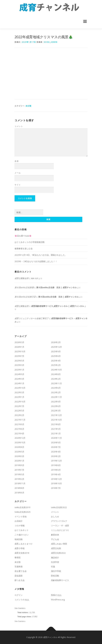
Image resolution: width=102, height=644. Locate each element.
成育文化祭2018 (22, 553)
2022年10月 (20, 402)
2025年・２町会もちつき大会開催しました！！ (36, 261)
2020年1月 (19, 461)
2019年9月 (19, 465)
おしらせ (55, 517)
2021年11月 (20, 420)
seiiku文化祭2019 (22, 507)
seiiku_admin (51, 42)
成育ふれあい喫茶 (59, 544)
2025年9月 (56, 351)
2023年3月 (19, 392)
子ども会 (55, 539)
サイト (18, 185)
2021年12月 (56, 415)
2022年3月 (56, 411)
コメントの (22, 600)
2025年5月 (19, 361)
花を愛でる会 (21, 571)
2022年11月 (56, 397)
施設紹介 (55, 557)
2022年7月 (19, 406)
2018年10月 (56, 483)
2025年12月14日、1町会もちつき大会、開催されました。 (41, 255)
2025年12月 (56, 347)
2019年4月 (56, 474)
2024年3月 (19, 379)
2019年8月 (56, 465)
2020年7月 (56, 447)
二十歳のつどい (22, 535)
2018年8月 (19, 488)
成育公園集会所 (22, 278)
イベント (55, 512)
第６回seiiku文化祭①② (25, 297)
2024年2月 (56, 379)
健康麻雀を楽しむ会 (24, 248)
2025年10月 (20, 351)
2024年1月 (19, 383)
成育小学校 (20, 548)
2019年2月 (19, 479)
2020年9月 (56, 442)
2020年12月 (20, 438)
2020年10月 (20, 442)
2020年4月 (56, 452)
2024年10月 (56, 370)
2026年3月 (19, 342)
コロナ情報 (20, 526)
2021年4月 (19, 433)
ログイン (19, 595)
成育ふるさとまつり (24, 544)
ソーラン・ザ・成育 (60, 526)
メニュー (85, 21)
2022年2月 (19, 415)
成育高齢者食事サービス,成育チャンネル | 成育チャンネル (58, 306)
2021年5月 (56, 429)
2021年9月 (19, 424)
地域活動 (19, 539)
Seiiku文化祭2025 (22, 512)
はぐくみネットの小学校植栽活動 (30, 242)
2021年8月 (56, 424)
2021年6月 (19, 429)
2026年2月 (56, 342)
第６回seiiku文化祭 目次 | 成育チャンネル (56, 287)
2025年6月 (56, 356)
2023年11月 (56, 383)
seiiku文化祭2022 (59, 507)
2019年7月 (19, 470)
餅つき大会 (20, 580)
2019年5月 (19, 474)
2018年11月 (20, 483)
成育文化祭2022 (58, 553)
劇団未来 (55, 535)
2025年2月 (56, 365)
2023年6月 (56, 388)
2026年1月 (19, 347)
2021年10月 (56, 420)
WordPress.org (58, 600)
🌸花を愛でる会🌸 (23, 236)
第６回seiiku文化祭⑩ (24, 287)
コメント (19, 126)
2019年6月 (56, 470)
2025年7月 (19, 356)
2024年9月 (19, 374)
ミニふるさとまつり (60, 530)
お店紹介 (19, 521)
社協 (53, 566)
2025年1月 (19, 370)
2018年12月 (56, 479)
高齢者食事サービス (60, 580)
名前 (17, 161)
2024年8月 (56, 374)
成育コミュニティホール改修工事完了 (32, 318)
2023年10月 (20, 388)
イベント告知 (21, 517)
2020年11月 (56, 438)
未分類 (28, 106)
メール (18, 173)
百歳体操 (19, 566)
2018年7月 (56, 488)
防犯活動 (55, 576)
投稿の (56, 595)
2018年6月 (19, 493)
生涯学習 (55, 562)
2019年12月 (56, 461)
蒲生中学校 (56, 571)
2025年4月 (56, 361)
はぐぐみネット (22, 530)
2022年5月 (19, 411)
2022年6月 (56, 406)
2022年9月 (56, 402)
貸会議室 (19, 576)
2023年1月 (19, 397)
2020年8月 (19, 447)
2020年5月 (19, 452)
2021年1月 (56, 433)
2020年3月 (19, 456)
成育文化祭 (56, 548)
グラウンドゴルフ (59, 521)
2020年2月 (56, 456)
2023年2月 (56, 392)
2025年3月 (19, 365)
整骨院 (18, 557)
